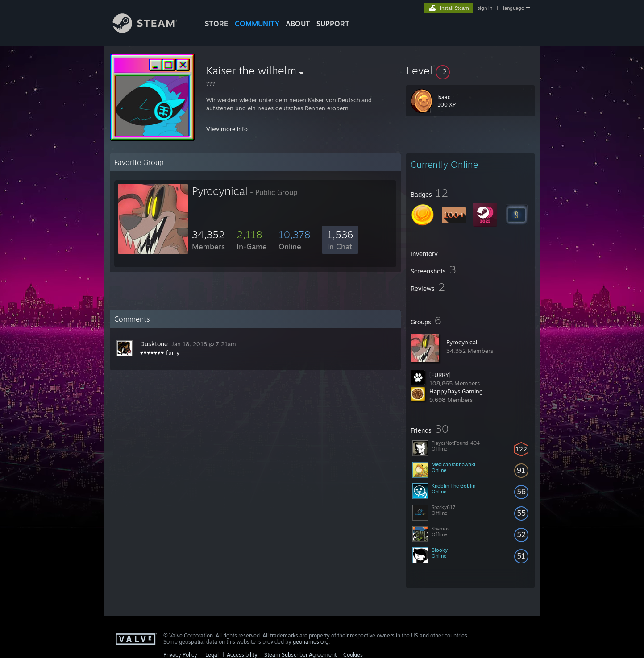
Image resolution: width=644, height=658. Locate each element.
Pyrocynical (462, 342)
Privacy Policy (180, 655)
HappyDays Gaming (456, 391)
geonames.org (311, 642)
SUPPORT (333, 24)
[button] (470, 70)
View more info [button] (227, 129)
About (298, 24)
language (513, 8)
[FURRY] (440, 375)
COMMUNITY (257, 24)
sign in (485, 8)
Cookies (353, 655)
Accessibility (242, 655)
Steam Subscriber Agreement (300, 655)
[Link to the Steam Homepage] (152, 31)
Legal (212, 655)
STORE (217, 24)
